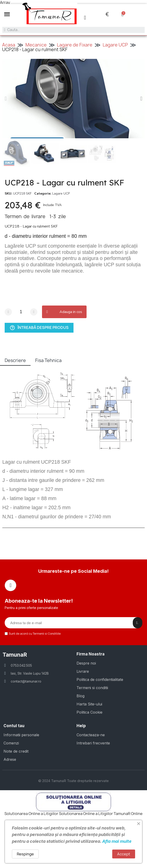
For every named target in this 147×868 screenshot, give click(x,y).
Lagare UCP (115, 45)
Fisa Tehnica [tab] (48, 360)
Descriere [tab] (15, 360)
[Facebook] (10, 585)
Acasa (9, 45)
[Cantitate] (21, 312)
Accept (124, 854)
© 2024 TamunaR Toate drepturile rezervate (73, 781)
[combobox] (73, 30)
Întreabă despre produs (39, 328)
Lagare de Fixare (75, 45)
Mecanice (36, 45)
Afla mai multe (117, 841)
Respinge (25, 854)
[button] (7, 14)
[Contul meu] (85, 18)
